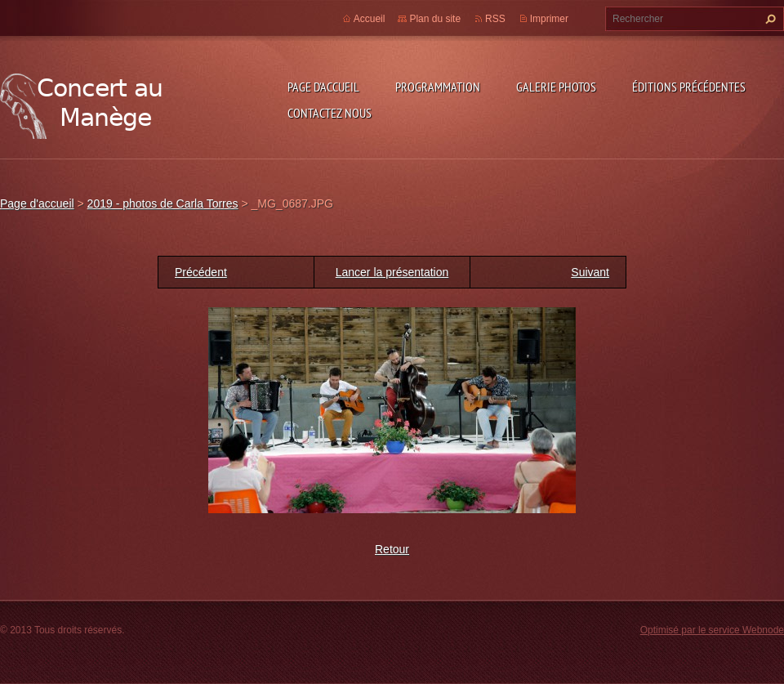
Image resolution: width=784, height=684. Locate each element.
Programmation (438, 87)
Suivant (590, 272)
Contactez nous (330, 113)
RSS (495, 19)
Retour (392, 549)
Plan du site (435, 19)
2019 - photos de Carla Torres (163, 203)
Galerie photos (556, 87)
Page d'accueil (323, 87)
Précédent (201, 272)
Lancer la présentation (392, 272)
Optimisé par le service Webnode (712, 630)
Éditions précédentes (689, 87)
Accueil (370, 19)
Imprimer (549, 19)
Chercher (768, 19)
